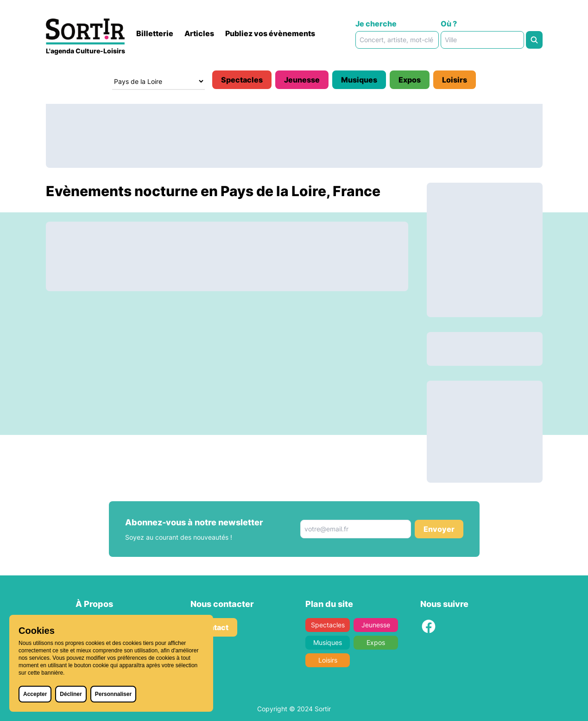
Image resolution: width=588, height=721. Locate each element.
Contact (214, 627)
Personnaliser (113, 694)
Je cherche (376, 24)
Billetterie (155, 33)
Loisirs (455, 80)
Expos (410, 80)
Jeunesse (302, 80)
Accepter (35, 694)
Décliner (71, 694)
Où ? (449, 24)
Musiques (359, 80)
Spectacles (242, 80)
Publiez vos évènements (270, 33)
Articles (199, 33)
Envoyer (439, 529)
